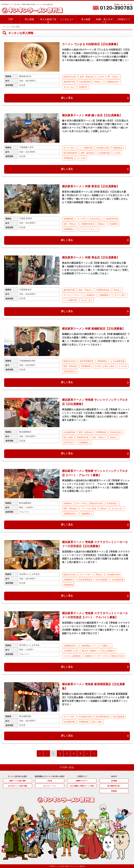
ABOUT (114, 776)
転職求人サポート (82, 781)
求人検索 (86, 19)
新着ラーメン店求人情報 (17, 781)
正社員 (50, 781)
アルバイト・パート (50, 786)
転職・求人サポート (104, 21)
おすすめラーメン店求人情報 (17, 786)
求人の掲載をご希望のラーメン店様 (82, 786)
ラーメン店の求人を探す (17, 776)
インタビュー (67, 19)
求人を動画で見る (48, 21)
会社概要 (114, 781)
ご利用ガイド (123, 19)
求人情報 (29, 19)
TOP (11, 19)
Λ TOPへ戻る (67, 767)
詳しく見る (67, 98)
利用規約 (114, 791)
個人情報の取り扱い (114, 786)
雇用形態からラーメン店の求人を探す (50, 776)
